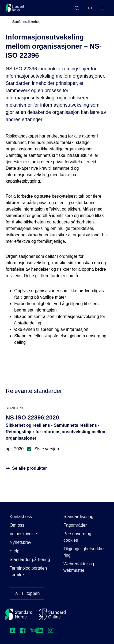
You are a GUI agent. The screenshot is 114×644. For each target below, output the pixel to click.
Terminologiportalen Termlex (28, 571)
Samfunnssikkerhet (26, 22)
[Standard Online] (52, 614)
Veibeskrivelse (23, 534)
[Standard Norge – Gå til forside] (15, 8)
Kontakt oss (21, 517)
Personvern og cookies (77, 537)
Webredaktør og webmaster (79, 567)
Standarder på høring (30, 560)
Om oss (17, 525)
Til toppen (27, 594)
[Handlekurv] (90, 8)
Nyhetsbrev (20, 542)
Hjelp (14, 551)
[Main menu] (102, 8)
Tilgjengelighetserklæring (84, 552)
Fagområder (75, 525)
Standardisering (78, 517)
